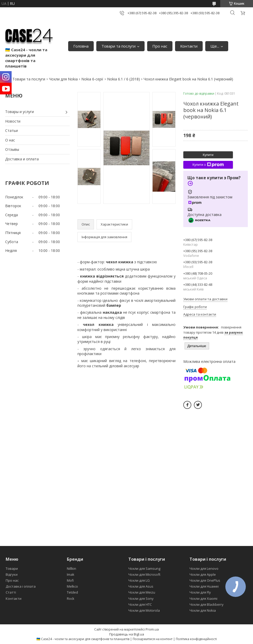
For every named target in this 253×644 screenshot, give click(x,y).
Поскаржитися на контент (153, 639)
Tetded (72, 592)
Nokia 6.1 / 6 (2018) (124, 79)
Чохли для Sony (141, 598)
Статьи (11, 130)
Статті (11, 592)
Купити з (208, 165)
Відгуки (12, 574)
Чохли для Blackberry (207, 604)
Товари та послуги (118, 46)
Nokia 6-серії (92, 79)
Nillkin (72, 568)
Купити (208, 155)
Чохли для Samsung (144, 568)
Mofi (70, 580)
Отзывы (12, 149)
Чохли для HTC (140, 604)
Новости (13, 121)
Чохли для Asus (141, 586)
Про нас (160, 46)
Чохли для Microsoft (144, 574)
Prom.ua (152, 629)
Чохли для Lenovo (204, 568)
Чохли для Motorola (144, 610)
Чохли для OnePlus (205, 580)
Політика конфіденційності (196, 639)
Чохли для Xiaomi (203, 598)
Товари (12, 568)
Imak (71, 574)
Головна (81, 46)
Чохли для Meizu (142, 592)
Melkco (72, 586)
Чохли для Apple (203, 574)
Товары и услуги (19, 112)
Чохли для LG (139, 580)
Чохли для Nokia (63, 79)
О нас (10, 140)
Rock (71, 598)
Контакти (189, 46)
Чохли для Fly (200, 592)
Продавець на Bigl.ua (127, 634)
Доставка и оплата (22, 159)
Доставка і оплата (21, 586)
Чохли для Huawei (204, 586)
